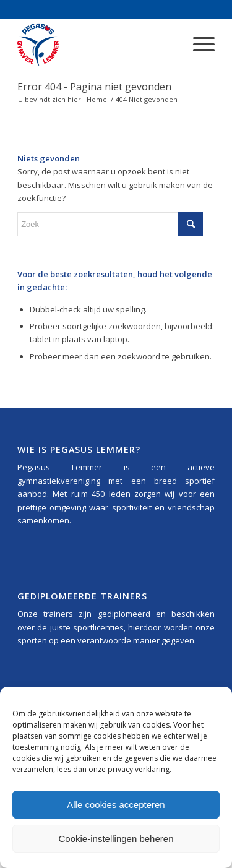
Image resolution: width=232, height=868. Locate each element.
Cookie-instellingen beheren (116, 839)
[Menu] (198, 44)
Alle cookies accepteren (116, 805)
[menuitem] (198, 44)
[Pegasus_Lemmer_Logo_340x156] (96, 44)
